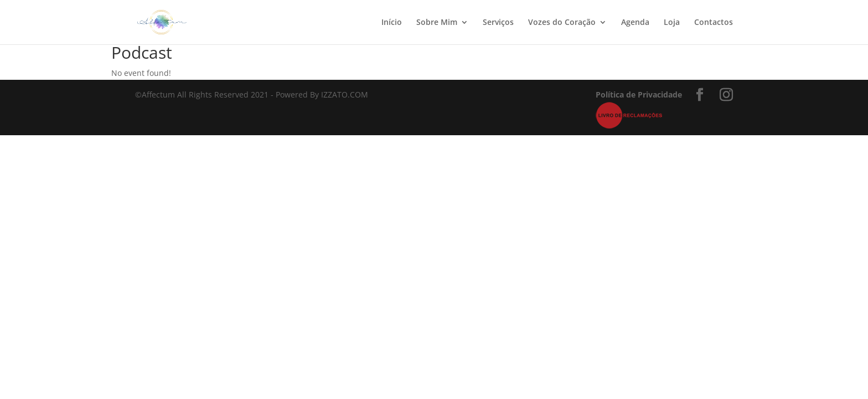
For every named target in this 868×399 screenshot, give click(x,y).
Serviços (498, 23)
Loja (672, 23)
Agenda (635, 23)
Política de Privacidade (639, 94)
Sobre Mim (437, 23)
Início (392, 23)
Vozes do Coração (562, 23)
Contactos (714, 23)
